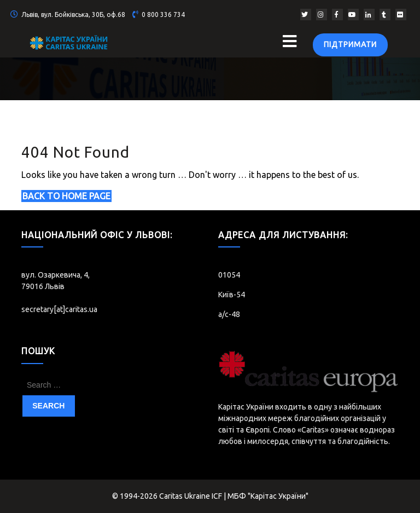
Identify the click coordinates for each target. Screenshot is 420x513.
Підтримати (350, 44)
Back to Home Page (66, 196)
